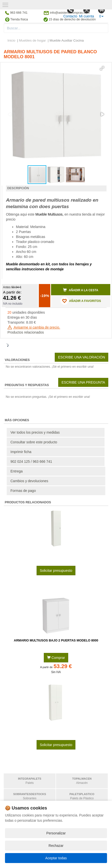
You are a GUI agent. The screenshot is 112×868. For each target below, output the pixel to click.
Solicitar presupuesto (56, 571)
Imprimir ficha (21, 452)
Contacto (70, 12)
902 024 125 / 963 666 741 (31, 462)
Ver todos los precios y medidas (35, 432)
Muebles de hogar (33, 40)
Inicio (11, 40)
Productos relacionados (26, 332)
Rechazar (56, 846)
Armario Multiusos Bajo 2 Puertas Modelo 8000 (56, 640)
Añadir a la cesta (81, 290)
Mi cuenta (86, 12)
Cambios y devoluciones (29, 481)
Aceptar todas (56, 858)
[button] (102, 68)
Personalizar (56, 833)
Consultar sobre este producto (34, 442)
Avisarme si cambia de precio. (34, 327)
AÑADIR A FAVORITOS (81, 301)
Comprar (56, 658)
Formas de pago (23, 491)
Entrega (17, 471)
